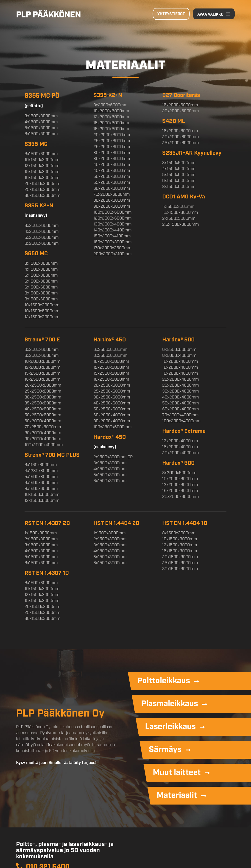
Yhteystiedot (171, 13)
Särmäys (165, 749)
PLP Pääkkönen (48, 14)
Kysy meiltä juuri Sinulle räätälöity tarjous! (56, 762)
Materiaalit (177, 794)
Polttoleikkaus (164, 680)
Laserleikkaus (170, 726)
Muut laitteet (177, 772)
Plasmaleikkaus (170, 703)
